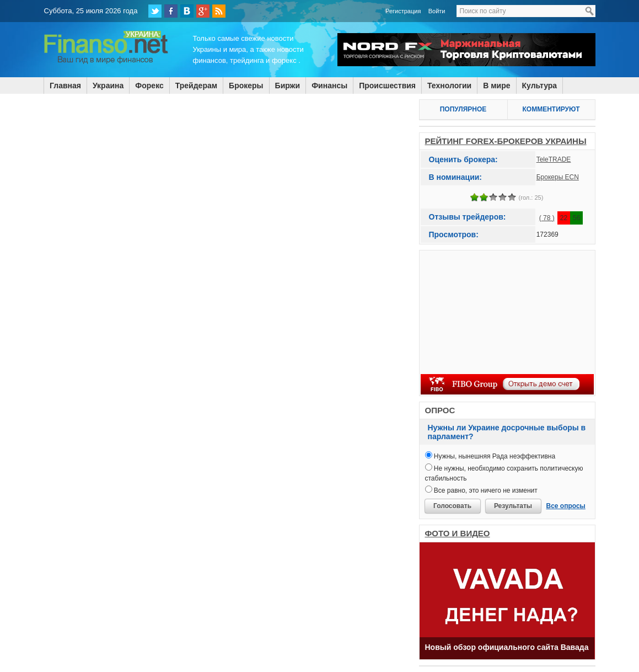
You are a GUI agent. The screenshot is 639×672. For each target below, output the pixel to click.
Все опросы (566, 506)
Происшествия (387, 86)
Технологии (449, 86)
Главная (65, 86)
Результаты (513, 506)
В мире (496, 86)
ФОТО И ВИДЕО (458, 533)
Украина (108, 86)
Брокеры (246, 86)
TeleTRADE (554, 159)
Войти (437, 11)
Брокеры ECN (558, 177)
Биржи (288, 86)
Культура (540, 86)
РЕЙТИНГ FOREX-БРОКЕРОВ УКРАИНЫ (506, 141)
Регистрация (403, 11)
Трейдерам (196, 86)
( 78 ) (547, 218)
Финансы (329, 86)
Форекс (149, 86)
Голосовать (452, 506)
